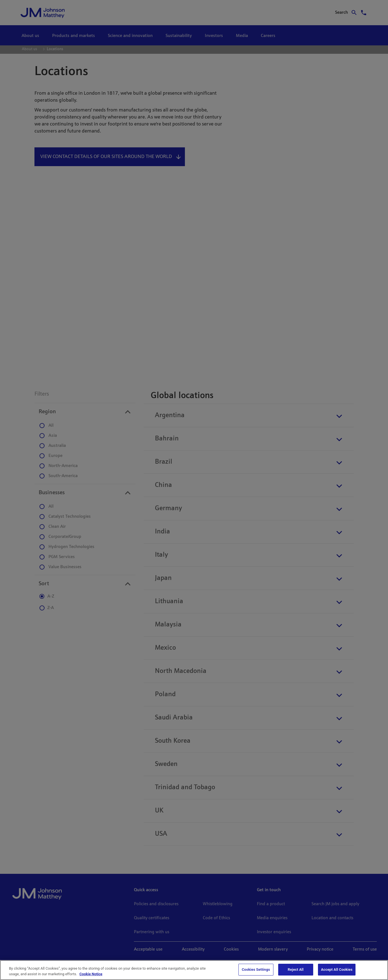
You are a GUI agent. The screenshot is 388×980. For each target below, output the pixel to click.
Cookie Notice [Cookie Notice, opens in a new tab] (91, 974)
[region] (194, 970)
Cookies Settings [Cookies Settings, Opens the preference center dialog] (256, 969)
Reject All (296, 969)
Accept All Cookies (337, 969)
